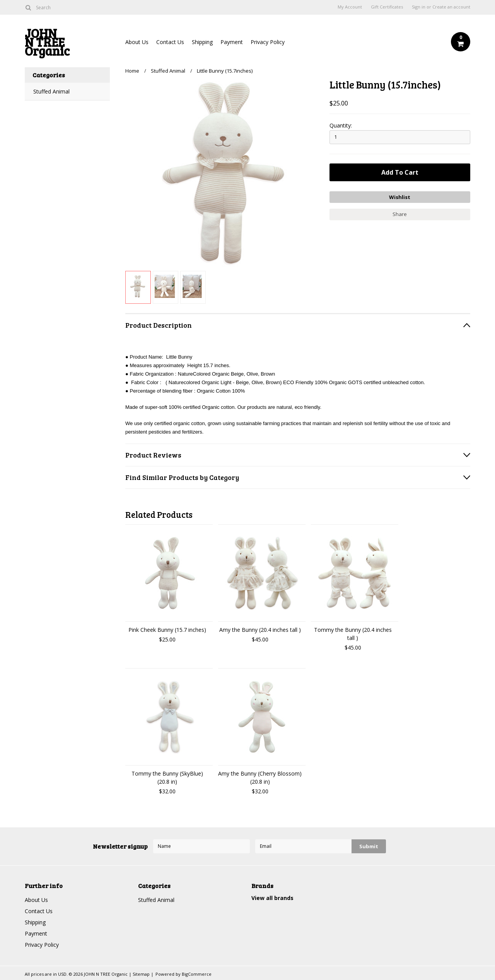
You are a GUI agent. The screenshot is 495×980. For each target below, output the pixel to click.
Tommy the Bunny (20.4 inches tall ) (353, 634)
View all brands (272, 898)
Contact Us (170, 42)
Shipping (202, 42)
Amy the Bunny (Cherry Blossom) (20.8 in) (260, 778)
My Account (350, 7)
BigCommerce (197, 974)
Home (132, 71)
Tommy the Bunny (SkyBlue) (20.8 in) (167, 778)
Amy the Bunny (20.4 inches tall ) (260, 630)
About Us (137, 42)
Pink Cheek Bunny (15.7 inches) (167, 630)
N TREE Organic (67, 44)
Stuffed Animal (51, 91)
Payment (232, 42)
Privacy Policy (268, 42)
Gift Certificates (387, 7)
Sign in (419, 7)
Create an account (451, 7)
